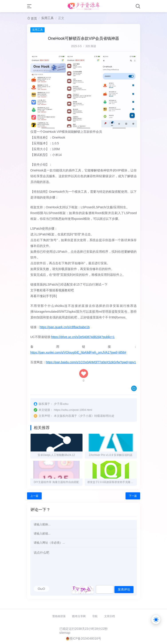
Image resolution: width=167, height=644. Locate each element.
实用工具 (47, 18)
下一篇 (133, 496)
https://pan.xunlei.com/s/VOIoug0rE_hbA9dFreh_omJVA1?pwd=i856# (78, 352)
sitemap (65, 633)
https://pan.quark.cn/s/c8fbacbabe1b (65, 327)
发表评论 (124, 589)
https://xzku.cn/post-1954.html (73, 410)
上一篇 (34, 496)
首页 (34, 18)
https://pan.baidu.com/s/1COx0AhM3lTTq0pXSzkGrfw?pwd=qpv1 (91, 362)
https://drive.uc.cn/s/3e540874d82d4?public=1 (83, 337)
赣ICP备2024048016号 (85, 638)
